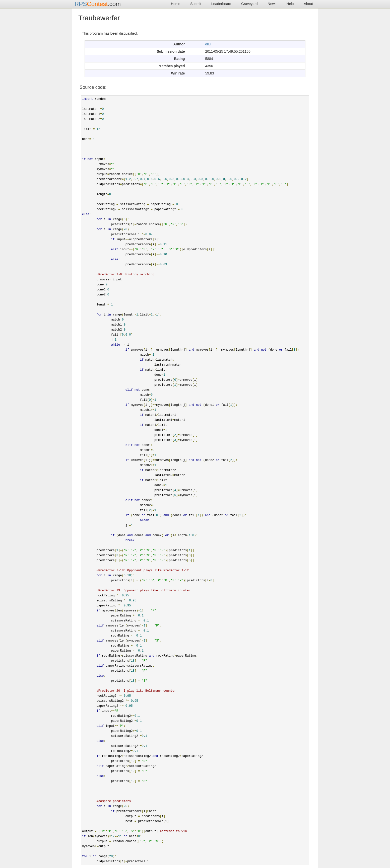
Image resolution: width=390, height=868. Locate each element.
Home (176, 4)
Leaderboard (221, 4)
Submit (196, 4)
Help (290, 4)
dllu (208, 44)
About (308, 4)
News (272, 4)
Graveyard (249, 4)
